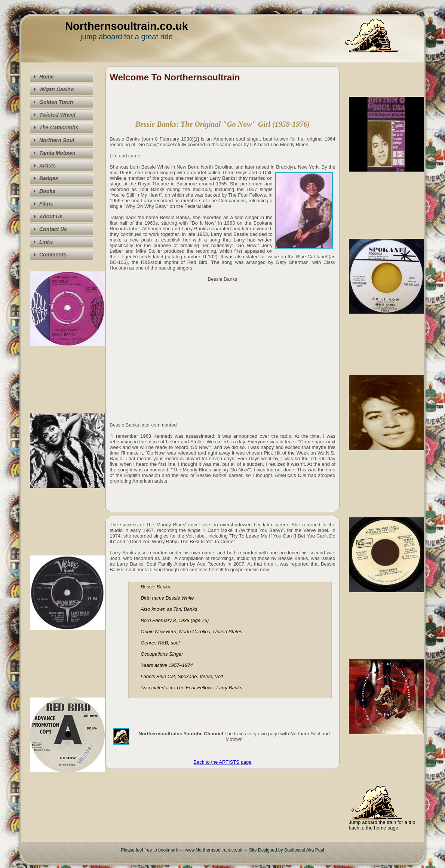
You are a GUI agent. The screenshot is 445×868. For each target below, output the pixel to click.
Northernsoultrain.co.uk (127, 26)
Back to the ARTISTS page (222, 762)
